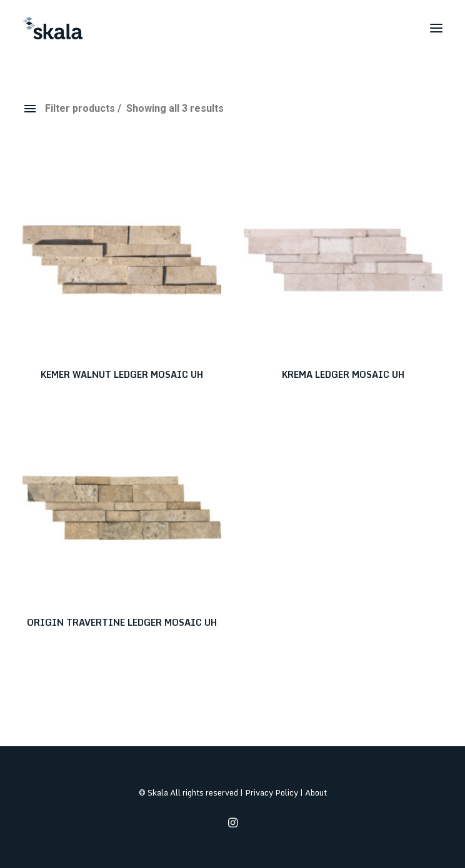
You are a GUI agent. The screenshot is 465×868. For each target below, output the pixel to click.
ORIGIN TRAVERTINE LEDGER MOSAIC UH (122, 622)
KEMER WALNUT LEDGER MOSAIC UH (122, 374)
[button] (436, 28)
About (316, 792)
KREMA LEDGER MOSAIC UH (343, 374)
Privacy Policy (272, 792)
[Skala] (52, 28)
